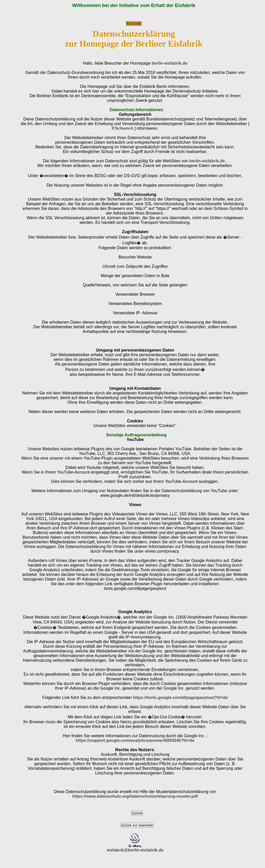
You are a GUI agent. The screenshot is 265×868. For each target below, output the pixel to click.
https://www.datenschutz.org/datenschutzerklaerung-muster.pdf (135, 796)
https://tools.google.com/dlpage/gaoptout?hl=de (181, 698)
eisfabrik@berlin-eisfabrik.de (135, 850)
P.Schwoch (122, 128)
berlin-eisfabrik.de (170, 63)
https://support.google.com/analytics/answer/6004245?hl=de (135, 740)
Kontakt (134, 23)
